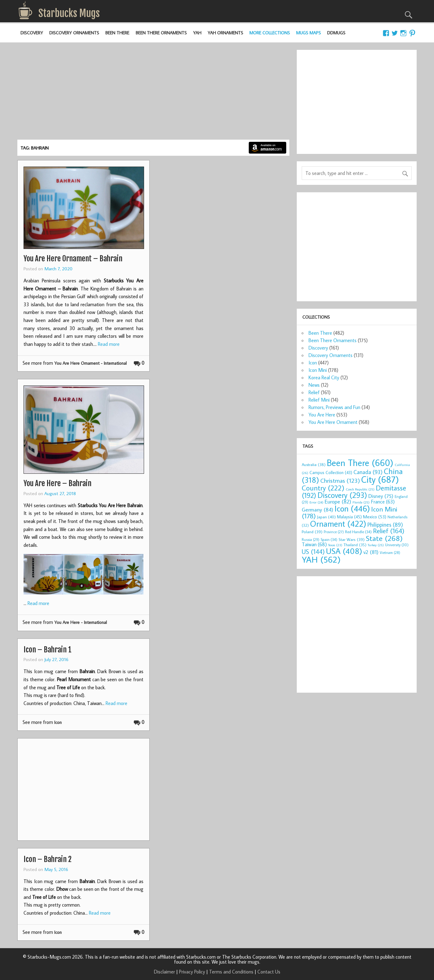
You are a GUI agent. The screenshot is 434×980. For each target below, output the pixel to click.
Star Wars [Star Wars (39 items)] (352, 539)
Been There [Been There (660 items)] (360, 463)
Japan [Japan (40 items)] (326, 517)
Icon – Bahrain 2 (48, 859)
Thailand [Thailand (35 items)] (355, 545)
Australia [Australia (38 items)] (314, 464)
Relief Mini (319, 400)
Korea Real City (324, 377)
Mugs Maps (309, 33)
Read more (109, 344)
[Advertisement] (153, 93)
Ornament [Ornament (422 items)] (338, 524)
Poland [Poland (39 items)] (312, 532)
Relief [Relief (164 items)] (389, 531)
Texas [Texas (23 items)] (335, 545)
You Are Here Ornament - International (90, 363)
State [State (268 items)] (384, 538)
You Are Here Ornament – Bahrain (73, 259)
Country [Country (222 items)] (323, 488)
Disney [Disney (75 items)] (381, 496)
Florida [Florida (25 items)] (361, 502)
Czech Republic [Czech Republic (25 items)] (360, 489)
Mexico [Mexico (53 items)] (375, 516)
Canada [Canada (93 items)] (368, 472)
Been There (117, 33)
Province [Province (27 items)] (334, 532)
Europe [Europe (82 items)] (338, 501)
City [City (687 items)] (380, 479)
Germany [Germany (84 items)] (318, 510)
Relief (314, 392)
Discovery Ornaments (74, 33)
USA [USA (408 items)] (344, 551)
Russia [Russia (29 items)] (311, 540)
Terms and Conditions (231, 972)
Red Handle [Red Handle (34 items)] (358, 532)
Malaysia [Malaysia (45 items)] (349, 517)
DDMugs (336, 33)
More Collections (270, 33)
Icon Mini (318, 370)
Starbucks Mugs (69, 13)
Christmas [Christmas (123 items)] (340, 480)
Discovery (32, 33)
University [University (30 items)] (397, 545)
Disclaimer (164, 972)
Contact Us (269, 972)
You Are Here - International (81, 622)
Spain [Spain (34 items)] (329, 539)
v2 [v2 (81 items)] (371, 552)
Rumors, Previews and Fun (334, 407)
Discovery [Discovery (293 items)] (342, 495)
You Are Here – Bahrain (57, 483)
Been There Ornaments (161, 33)
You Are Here (322, 415)
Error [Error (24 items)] (316, 502)
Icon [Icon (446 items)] (352, 508)
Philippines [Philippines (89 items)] (385, 525)
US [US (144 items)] (313, 552)
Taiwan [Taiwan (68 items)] (314, 544)
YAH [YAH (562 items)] (321, 559)
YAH (197, 33)
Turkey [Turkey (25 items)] (376, 545)
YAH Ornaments (225, 33)
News (314, 385)
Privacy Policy (192, 972)
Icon (58, 722)
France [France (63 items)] (383, 501)
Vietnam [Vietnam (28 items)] (390, 553)
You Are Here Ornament (333, 422)
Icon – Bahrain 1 (48, 650)
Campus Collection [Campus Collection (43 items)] (331, 473)
